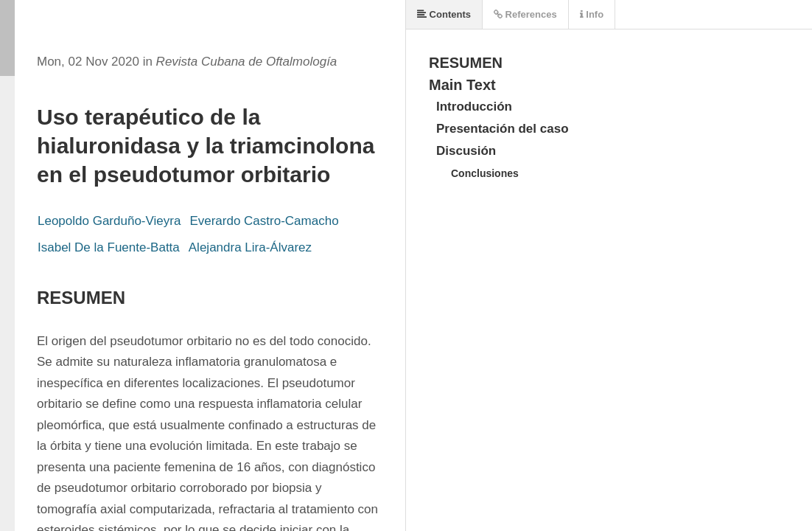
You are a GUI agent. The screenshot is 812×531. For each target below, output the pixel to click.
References (525, 14)
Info (592, 14)
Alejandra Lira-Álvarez (250, 247)
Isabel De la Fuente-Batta (109, 247)
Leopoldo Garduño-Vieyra (109, 221)
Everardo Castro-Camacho (264, 221)
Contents (444, 14)
